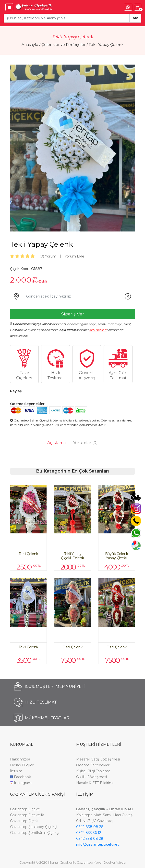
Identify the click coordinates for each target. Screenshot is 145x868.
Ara (135, 18)
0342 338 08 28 (90, 839)
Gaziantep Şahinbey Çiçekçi (34, 827)
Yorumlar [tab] (85, 443)
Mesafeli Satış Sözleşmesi (98, 759)
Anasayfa (30, 45)
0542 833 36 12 (89, 833)
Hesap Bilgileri (22, 765)
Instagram (21, 783)
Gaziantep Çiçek (24, 821)
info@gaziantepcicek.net (97, 844)
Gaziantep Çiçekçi (25, 809)
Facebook (20, 777)
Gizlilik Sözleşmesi (91, 777)
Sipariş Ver (73, 314)
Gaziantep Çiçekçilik (27, 815)
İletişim (16, 771)
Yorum (48, 256)
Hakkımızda (20, 759)
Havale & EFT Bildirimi (95, 783)
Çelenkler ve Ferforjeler (63, 45)
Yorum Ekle (74, 256)
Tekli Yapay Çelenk (106, 45)
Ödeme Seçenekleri (93, 765)
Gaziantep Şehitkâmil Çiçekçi (35, 833)
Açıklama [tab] (56, 443)
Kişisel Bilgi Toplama (93, 771)
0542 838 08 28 (90, 827)
